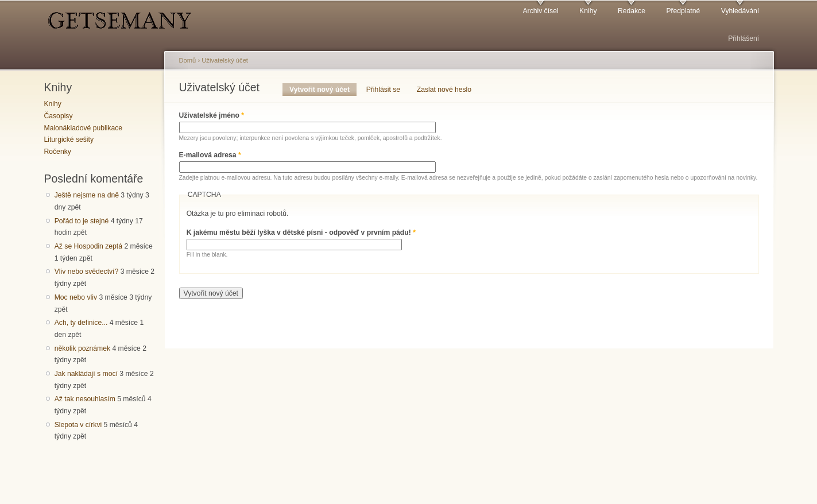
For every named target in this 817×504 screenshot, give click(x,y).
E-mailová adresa (210, 155)
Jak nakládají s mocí (86, 374)
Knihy (588, 11)
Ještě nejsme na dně (87, 195)
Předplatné (683, 11)
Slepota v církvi (78, 425)
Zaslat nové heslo (444, 90)
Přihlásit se (383, 90)
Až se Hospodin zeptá (88, 246)
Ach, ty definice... (81, 323)
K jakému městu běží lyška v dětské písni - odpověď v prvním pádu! (301, 232)
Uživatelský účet (225, 60)
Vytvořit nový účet (323, 90)
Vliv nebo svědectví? (87, 272)
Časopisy (59, 116)
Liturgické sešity (69, 139)
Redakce (632, 11)
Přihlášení (744, 38)
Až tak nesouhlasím (85, 399)
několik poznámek (82, 348)
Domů (188, 60)
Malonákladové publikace (84, 128)
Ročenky (58, 152)
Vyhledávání (740, 11)
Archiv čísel (540, 11)
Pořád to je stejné (82, 221)
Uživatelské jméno (212, 115)
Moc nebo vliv (76, 297)
